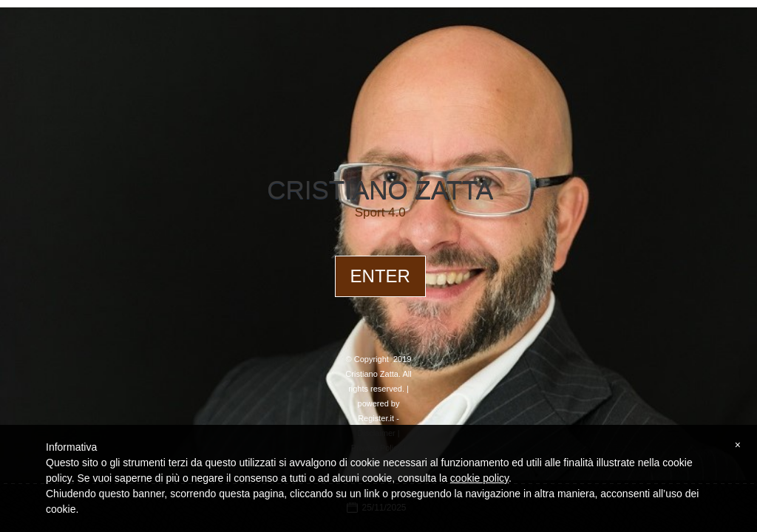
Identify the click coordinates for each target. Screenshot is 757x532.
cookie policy (479, 478)
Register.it (376, 418)
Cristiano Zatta (380, 190)
